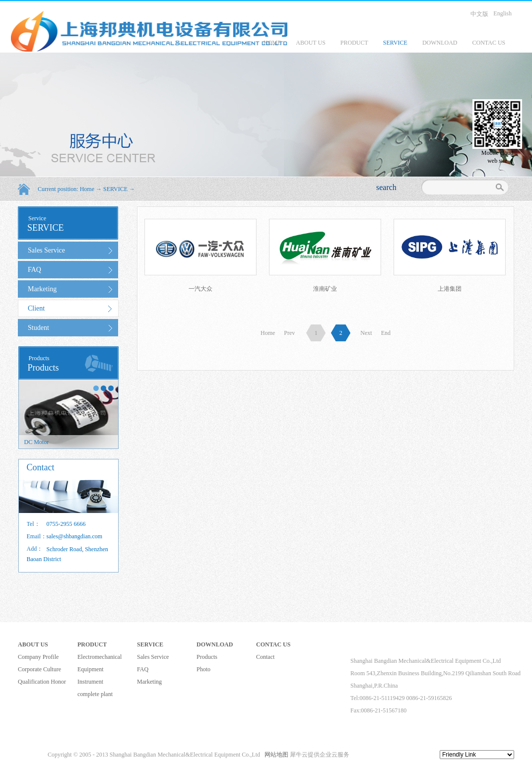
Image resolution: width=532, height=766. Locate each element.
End (386, 333)
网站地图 (275, 755)
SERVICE (115, 189)
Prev (289, 333)
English (502, 13)
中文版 (479, 14)
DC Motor (37, 442)
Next (366, 333)
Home (268, 333)
